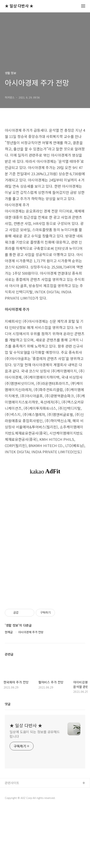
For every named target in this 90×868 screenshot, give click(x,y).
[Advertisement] (45, 517)
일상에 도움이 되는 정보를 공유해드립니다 (35, 794)
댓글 (8, 764)
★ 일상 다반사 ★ (19, 6)
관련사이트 (12, 843)
